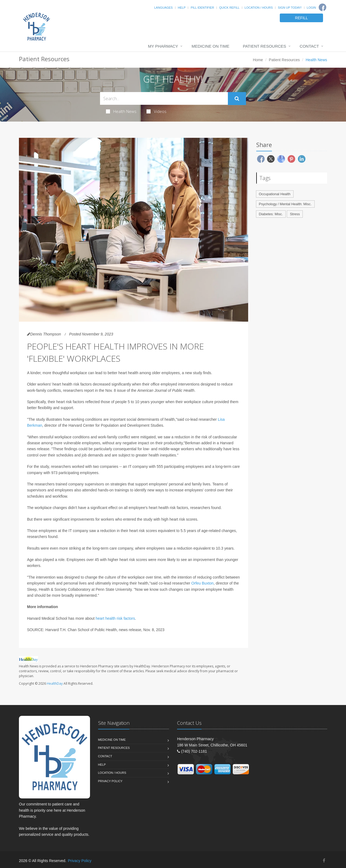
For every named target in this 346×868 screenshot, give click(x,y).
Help (182, 8)
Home (258, 60)
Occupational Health (275, 194)
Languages (163, 8)
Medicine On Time (211, 46)
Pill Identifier (202, 8)
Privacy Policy (110, 781)
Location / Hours (259, 8)
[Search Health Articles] (164, 98)
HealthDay (55, 683)
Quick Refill (229, 8)
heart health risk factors (115, 618)
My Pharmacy (163, 46)
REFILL (301, 18)
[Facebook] (322, 7)
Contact (309, 46)
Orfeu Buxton (203, 583)
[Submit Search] (237, 99)
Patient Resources (265, 46)
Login (311, 8)
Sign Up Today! (290, 8)
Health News (121, 111)
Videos (157, 111)
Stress (295, 214)
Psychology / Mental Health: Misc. (285, 204)
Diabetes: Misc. (271, 214)
